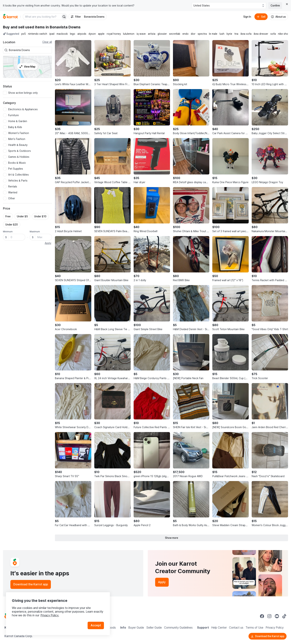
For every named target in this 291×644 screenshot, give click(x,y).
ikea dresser (261, 34)
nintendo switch (38, 34)
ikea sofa (246, 34)
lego (73, 34)
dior (193, 34)
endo (185, 34)
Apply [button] (48, 243)
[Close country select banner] (287, 4)
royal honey (114, 34)
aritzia (152, 34)
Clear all (47, 42)
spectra (202, 34)
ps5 (24, 34)
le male (213, 34)
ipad (52, 34)
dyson (92, 34)
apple (101, 34)
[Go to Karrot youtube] (277, 616)
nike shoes (284, 34)
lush (222, 34)
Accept (96, 625)
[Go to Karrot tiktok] (284, 616)
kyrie (229, 34)
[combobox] (30, 50)
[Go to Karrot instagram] (269, 616)
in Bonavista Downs (63, 27)
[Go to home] (10, 17)
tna (236, 34)
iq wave (141, 34)
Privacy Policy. (50, 615)
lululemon (129, 34)
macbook (62, 34)
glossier (162, 34)
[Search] (64, 17)
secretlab (175, 34)
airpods (82, 34)
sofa (273, 34)
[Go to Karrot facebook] (262, 616)
